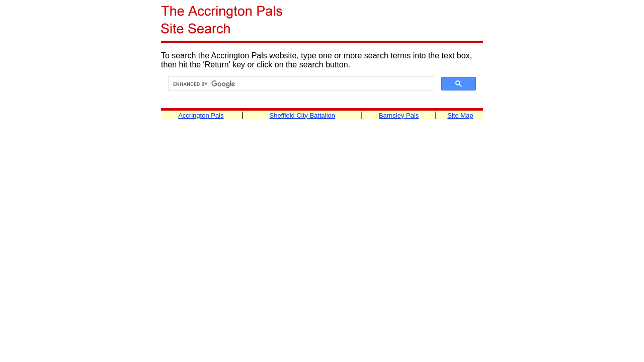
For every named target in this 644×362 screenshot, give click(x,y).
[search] (300, 84)
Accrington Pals (201, 115)
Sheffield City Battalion (302, 115)
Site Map (460, 115)
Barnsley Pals (399, 115)
